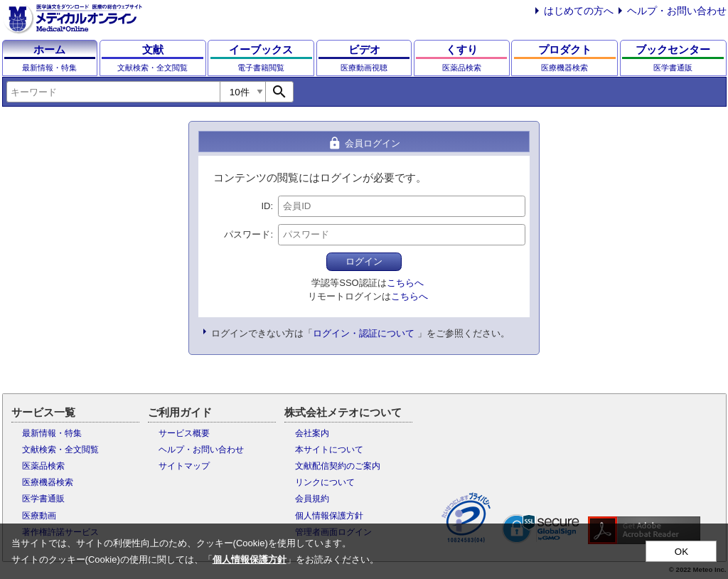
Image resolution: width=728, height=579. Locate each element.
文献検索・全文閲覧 (60, 450)
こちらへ (405, 283)
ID (266, 206)
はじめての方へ (579, 11)
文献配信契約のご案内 (338, 466)
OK (681, 552)
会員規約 (312, 499)
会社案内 (312, 433)
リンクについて (325, 482)
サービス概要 (184, 433)
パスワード (247, 234)
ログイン (364, 261)
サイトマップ (184, 466)
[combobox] (113, 92)
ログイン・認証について (364, 333)
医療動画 (39, 516)
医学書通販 (43, 499)
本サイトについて (329, 450)
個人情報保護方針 (329, 516)
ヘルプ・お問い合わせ (677, 11)
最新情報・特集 (52, 433)
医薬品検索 (43, 466)
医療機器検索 (48, 482)
